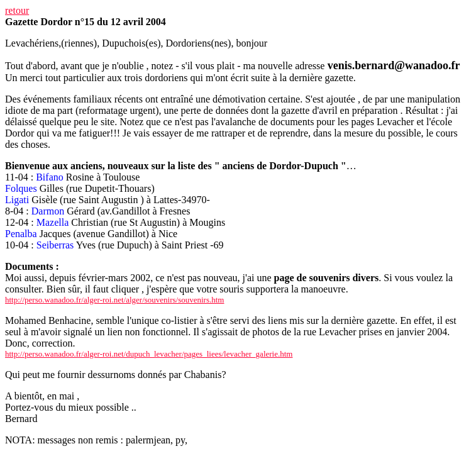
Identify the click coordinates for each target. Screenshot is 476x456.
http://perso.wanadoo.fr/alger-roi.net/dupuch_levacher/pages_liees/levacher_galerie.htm (149, 354)
